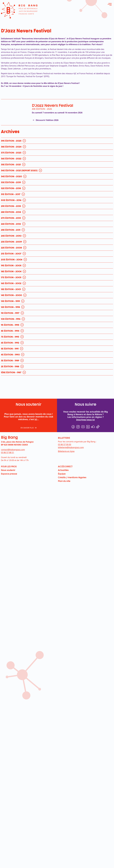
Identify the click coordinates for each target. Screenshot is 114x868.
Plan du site (64, 481)
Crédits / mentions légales (72, 477)
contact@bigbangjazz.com (13, 450)
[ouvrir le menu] (110, 4)
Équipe (62, 474)
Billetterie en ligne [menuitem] (66, 451)
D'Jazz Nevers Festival (53, 105)
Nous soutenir (8, 470)
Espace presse (9, 474)
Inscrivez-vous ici (86, 420)
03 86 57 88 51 (8, 452)
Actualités (63, 470)
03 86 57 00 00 (65, 444)
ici (36, 419)
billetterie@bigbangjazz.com (71, 447)
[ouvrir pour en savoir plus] (14, 141)
